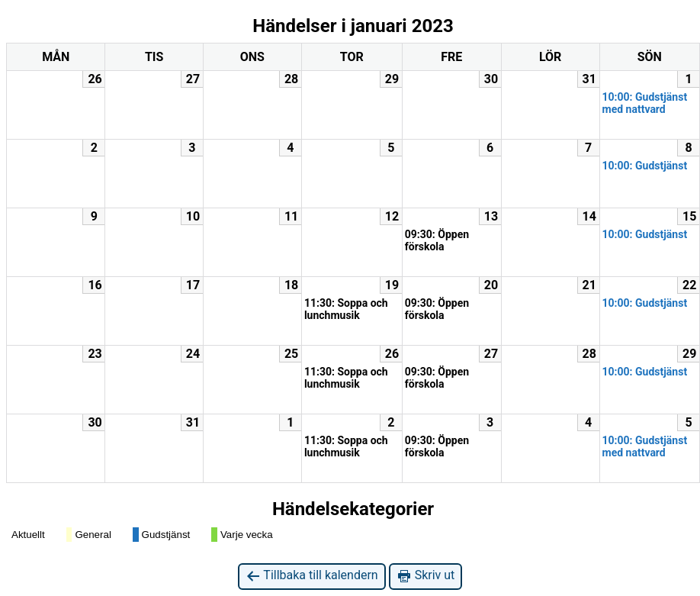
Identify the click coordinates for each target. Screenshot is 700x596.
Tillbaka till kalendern (312, 576)
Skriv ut (426, 576)
